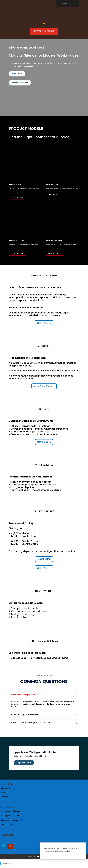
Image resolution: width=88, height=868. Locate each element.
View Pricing (44, 559)
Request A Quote (44, 31)
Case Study (6, 788)
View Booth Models (20, 83)
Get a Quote (17, 74)
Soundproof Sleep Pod (11, 816)
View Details (17, 198)
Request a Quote (24, 763)
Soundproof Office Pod (11, 811)
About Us (7, 784)
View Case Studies (44, 386)
